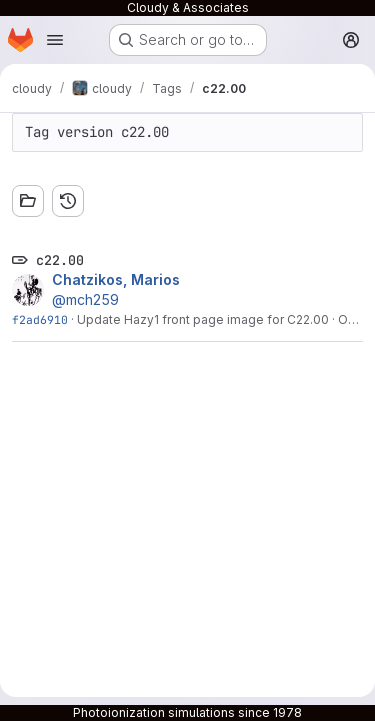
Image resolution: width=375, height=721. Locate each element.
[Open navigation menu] (55, 40)
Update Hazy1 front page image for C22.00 (203, 319)
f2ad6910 (40, 319)
